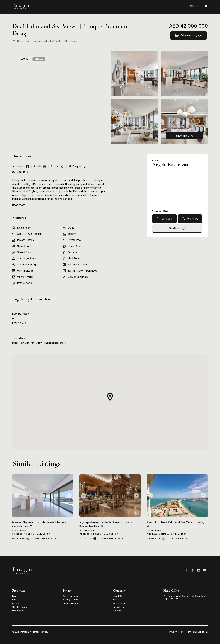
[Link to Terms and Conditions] (197, 632)
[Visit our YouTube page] (205, 570)
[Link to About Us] (135, 596)
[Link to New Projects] (34, 611)
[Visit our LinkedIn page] (199, 570)
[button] (110, 397)
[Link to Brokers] (135, 600)
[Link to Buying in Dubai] (85, 596)
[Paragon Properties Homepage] (60, 7)
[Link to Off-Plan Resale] (34, 607)
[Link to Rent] (34, 600)
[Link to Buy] (34, 596)
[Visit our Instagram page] (192, 570)
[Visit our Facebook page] (186, 570)
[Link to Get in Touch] (135, 603)
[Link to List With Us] (135, 607)
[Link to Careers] (135, 611)
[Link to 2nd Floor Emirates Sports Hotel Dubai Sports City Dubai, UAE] (186, 597)
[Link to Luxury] (34, 603)
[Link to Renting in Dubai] (85, 600)
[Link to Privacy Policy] (176, 632)
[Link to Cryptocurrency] (85, 603)
